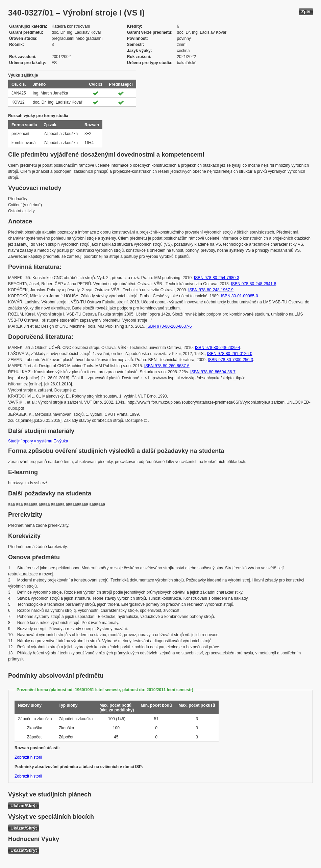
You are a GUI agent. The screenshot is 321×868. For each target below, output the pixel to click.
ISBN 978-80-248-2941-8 (253, 284)
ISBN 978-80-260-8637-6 (169, 326)
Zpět (306, 12)
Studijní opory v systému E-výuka (38, 441)
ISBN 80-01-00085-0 (240, 296)
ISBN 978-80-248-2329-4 (218, 348)
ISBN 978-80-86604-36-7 (213, 372)
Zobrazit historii (28, 757)
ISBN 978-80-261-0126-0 (230, 354)
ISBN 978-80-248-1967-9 (211, 290)
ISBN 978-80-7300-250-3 (230, 360)
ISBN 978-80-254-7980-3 (217, 278)
